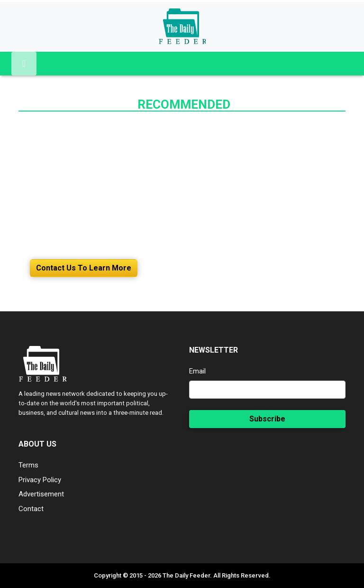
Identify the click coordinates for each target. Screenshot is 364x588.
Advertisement (41, 494)
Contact (31, 509)
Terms (28, 465)
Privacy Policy (40, 480)
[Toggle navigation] (24, 64)
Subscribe (267, 419)
